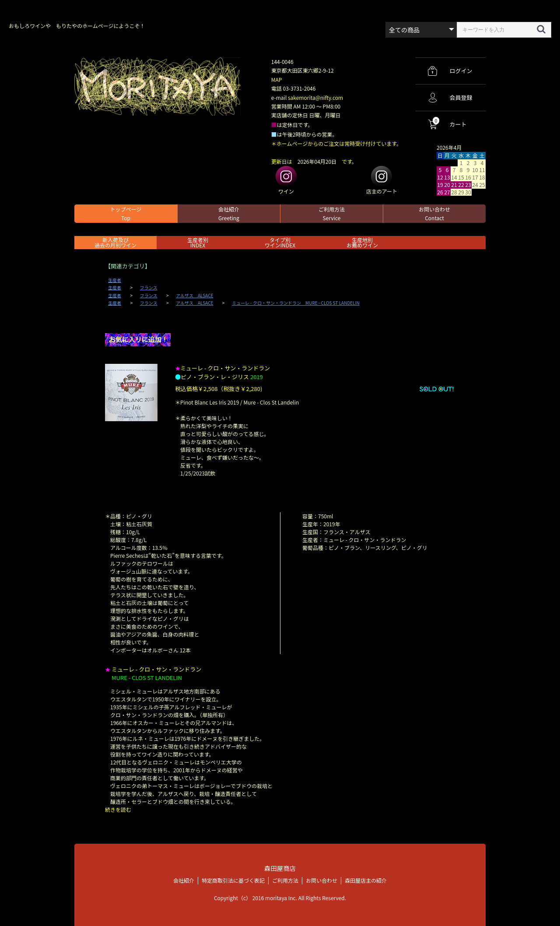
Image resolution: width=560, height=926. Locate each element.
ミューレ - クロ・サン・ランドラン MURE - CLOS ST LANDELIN (296, 303)
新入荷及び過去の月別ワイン (115, 242)
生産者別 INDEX (198, 242)
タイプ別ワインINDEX (280, 242)
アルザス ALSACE (194, 296)
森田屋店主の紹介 (366, 880)
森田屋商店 (280, 868)
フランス (149, 288)
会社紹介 (229, 213)
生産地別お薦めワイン (362, 242)
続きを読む (118, 809)
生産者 (115, 280)
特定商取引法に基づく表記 (233, 880)
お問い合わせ (434, 213)
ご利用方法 (332, 213)
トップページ (126, 213)
